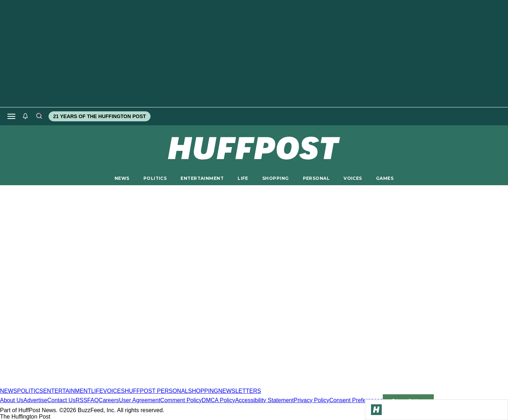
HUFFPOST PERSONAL (157, 391)
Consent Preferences (356, 400)
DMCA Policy (219, 400)
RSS (82, 400)
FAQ (93, 400)
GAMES (385, 178)
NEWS (122, 178)
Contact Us (62, 400)
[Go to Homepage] (376, 410)
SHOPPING (275, 178)
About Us (12, 400)
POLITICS (155, 178)
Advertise (35, 400)
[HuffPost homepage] (92, 384)
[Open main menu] (11, 116)
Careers (109, 400)
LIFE (243, 178)
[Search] (39, 116)
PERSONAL (316, 178)
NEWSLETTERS (240, 391)
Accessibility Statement (265, 400)
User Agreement (139, 400)
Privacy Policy (311, 400)
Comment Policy (181, 400)
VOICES (353, 178)
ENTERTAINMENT (202, 178)
